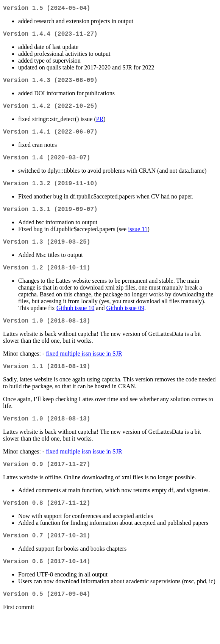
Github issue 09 (125, 323)
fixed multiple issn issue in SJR (84, 370)
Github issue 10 (75, 323)
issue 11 (138, 241)
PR (100, 125)
